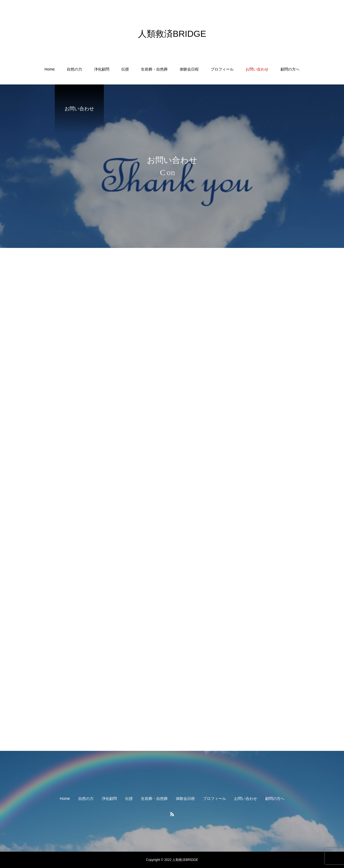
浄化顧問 (102, 69)
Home (49, 69)
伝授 (125, 69)
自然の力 (74, 69)
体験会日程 (189, 69)
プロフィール (222, 69)
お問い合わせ (257, 69)
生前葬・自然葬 (154, 69)
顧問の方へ (290, 69)
